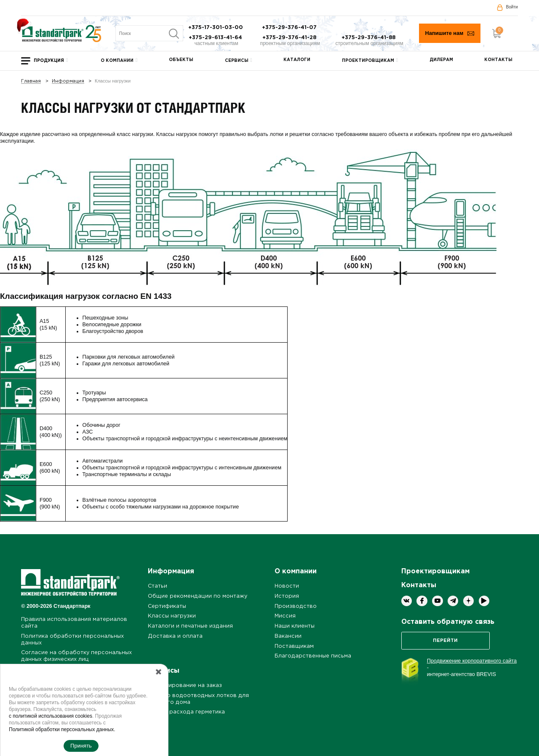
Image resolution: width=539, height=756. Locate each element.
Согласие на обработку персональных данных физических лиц (76, 656)
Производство (296, 606)
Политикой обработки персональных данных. (62, 729)
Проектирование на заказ (185, 685)
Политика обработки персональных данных (72, 640)
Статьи (157, 586)
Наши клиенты (295, 626)
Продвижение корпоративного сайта (472, 661)
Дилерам (441, 60)
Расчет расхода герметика (186, 712)
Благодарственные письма (313, 656)
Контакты (498, 60)
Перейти (445, 641)
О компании (117, 61)
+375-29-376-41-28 (290, 38)
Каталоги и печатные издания (190, 626)
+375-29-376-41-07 (290, 28)
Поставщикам (294, 646)
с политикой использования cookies (51, 716)
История (287, 596)
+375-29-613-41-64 (216, 38)
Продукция (49, 61)
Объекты (181, 60)
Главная (31, 81)
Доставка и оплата (175, 636)
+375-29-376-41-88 (369, 38)
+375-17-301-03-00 (216, 28)
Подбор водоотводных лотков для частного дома (198, 699)
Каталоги (297, 60)
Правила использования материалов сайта (74, 623)
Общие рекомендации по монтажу (197, 596)
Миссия (285, 616)
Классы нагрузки (172, 616)
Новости (287, 586)
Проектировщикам (368, 61)
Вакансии (288, 636)
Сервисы (237, 61)
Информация (68, 81)
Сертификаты (167, 606)
